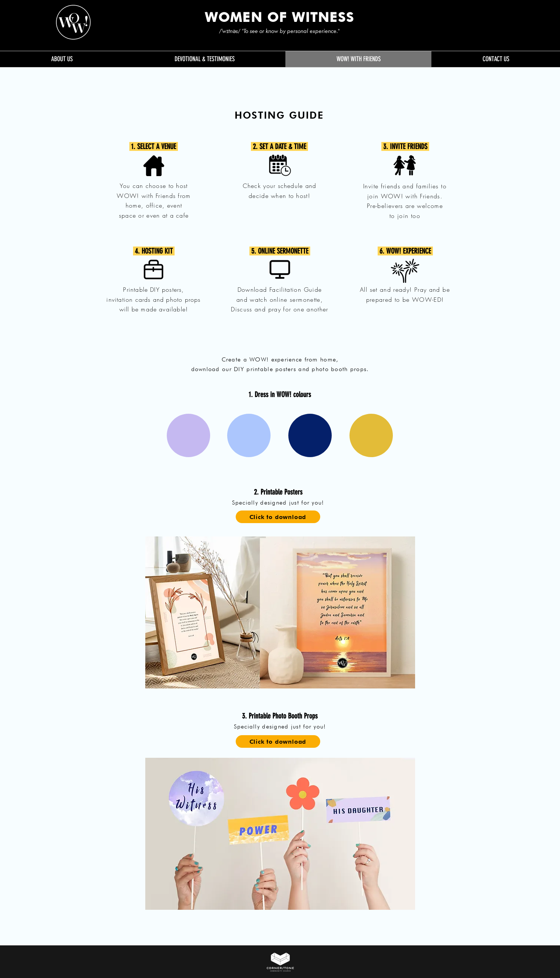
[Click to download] (278, 517)
